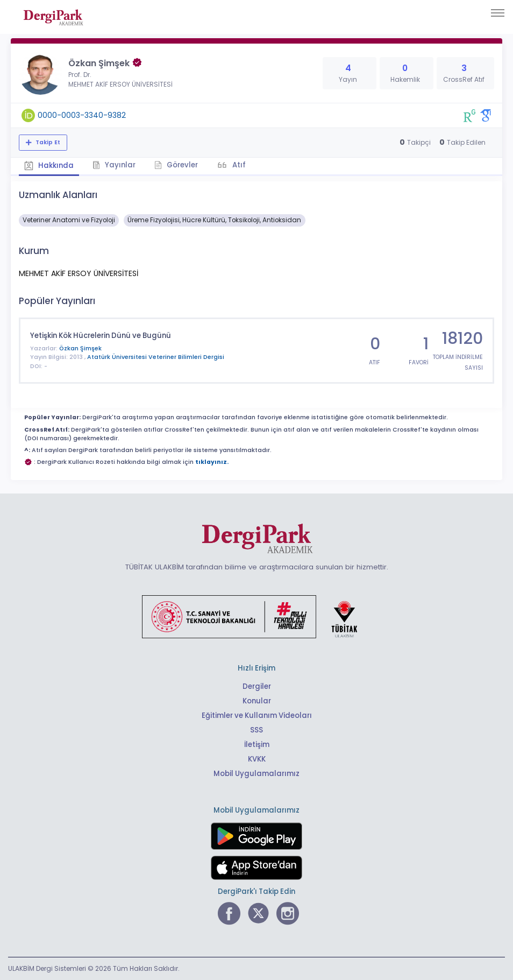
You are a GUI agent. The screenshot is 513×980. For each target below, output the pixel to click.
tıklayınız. (212, 462)
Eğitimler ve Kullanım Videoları (257, 715)
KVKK (257, 759)
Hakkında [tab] (49, 165)
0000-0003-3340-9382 (82, 115)
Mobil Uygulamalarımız (256, 774)
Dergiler (257, 686)
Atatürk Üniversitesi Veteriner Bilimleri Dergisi (156, 357)
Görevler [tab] (176, 165)
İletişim (257, 745)
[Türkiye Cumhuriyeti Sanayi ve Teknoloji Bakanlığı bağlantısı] (256, 616)
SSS (256, 730)
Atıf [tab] (238, 165)
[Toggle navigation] (498, 13)
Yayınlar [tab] (114, 165)
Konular (257, 701)
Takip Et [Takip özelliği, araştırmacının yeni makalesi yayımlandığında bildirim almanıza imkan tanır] (47, 142)
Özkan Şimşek (80, 348)
